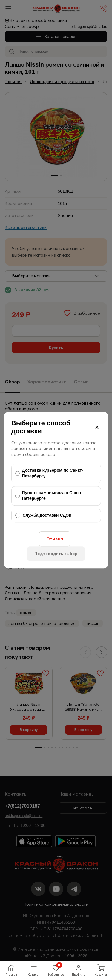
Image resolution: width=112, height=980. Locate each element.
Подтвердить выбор (56, 554)
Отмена (55, 539)
